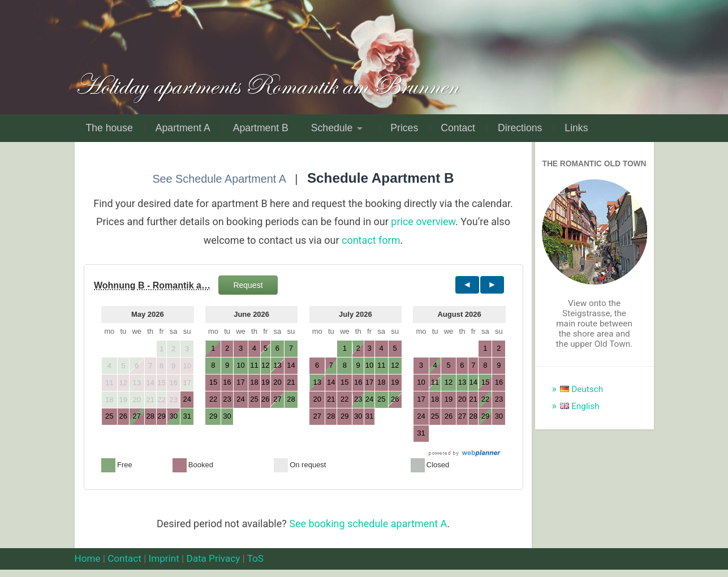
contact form (371, 240)
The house (109, 128)
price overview (423, 221)
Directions (520, 128)
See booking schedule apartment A (368, 524)
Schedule (332, 128)
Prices (404, 128)
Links (576, 128)
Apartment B (261, 128)
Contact (458, 128)
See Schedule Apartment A (219, 179)
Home (88, 558)
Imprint (164, 558)
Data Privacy (213, 558)
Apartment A (183, 128)
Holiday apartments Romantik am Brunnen (266, 85)
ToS (255, 558)
